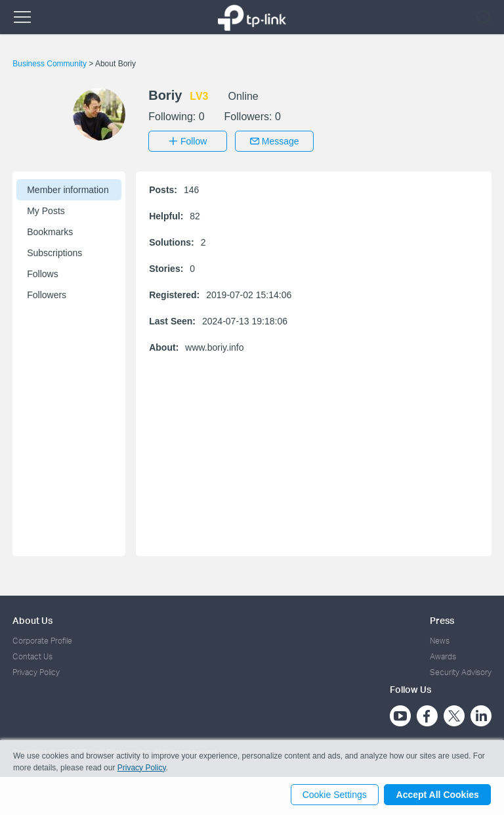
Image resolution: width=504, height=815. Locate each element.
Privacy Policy (36, 672)
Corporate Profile (42, 639)
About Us (32, 619)
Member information (68, 188)
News (440, 639)
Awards (443, 655)
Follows (42, 273)
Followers (47, 294)
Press (442, 619)
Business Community (51, 64)
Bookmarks (50, 231)
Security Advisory (461, 672)
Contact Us (32, 655)
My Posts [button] (46, 209)
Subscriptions (54, 252)
